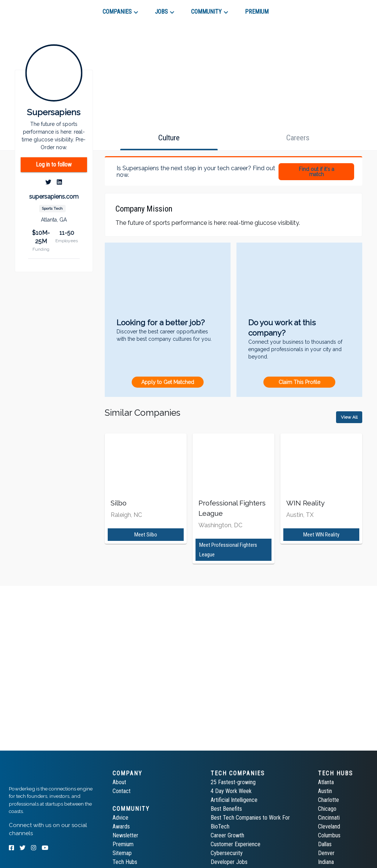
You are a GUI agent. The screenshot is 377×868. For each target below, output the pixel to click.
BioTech (220, 826)
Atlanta (326, 782)
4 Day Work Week (231, 791)
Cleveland (329, 826)
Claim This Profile (299, 382)
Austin (325, 791)
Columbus (329, 835)
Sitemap (122, 853)
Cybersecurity (227, 853)
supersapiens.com (54, 197)
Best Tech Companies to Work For (250, 818)
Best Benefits (226, 809)
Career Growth (227, 835)
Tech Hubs (125, 862)
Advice (120, 818)
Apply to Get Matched (168, 382)
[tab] (35, 9)
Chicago (327, 809)
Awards (121, 826)
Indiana (326, 862)
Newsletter (125, 835)
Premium (123, 844)
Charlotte (328, 800)
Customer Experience (236, 844)
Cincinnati (329, 818)
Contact (122, 791)
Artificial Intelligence (234, 800)
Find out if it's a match (317, 172)
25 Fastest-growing (233, 782)
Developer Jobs (229, 862)
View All (349, 417)
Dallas (325, 844)
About (119, 782)
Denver (326, 853)
